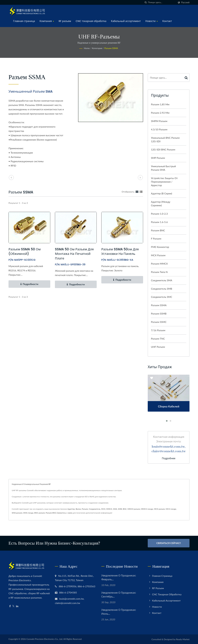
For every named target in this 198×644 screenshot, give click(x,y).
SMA (115, 509)
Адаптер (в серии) (161, 193)
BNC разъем (40, 513)
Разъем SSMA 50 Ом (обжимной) (25, 251)
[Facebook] (10, 606)
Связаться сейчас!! (169, 543)
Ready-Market (183, 639)
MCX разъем (158, 255)
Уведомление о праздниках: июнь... (119, 612)
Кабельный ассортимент (126, 21)
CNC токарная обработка (91, 21)
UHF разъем (158, 347)
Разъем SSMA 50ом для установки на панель (120, 251)
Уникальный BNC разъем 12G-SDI (165, 139)
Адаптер (71, 509)
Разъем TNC (158, 339)
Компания (47, 21)
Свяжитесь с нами (64, 513)
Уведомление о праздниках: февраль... (119, 578)
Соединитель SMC (162, 297)
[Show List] (141, 192)
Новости (152, 21)
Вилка (78, 509)
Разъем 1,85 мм (160, 104)
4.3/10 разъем (159, 129)
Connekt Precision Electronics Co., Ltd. (45, 639)
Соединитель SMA (162, 280)
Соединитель (95, 509)
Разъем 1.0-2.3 (159, 214)
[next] (140, 178)
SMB (120, 509)
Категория (97, 48)
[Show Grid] (137, 192)
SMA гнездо (28, 513)
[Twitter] (13, 606)
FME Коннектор (160, 247)
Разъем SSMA (111, 48)
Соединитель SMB (162, 289)
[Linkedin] (17, 606)
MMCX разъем (134, 509)
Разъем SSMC (159, 322)
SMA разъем (17, 513)
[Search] (162, 2)
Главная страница (24, 21)
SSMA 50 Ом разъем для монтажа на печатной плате (74, 254)
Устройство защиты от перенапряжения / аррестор (164, 182)
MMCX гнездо (147, 509)
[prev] (11, 178)
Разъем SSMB (159, 313)
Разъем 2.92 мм (160, 113)
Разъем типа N (159, 272)
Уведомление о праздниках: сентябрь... (119, 595)
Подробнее (169, 458)
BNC (125, 509)
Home (87, 48)
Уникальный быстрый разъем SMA (163, 168)
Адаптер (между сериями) (161, 203)
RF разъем (65, 21)
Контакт (167, 21)
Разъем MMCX (159, 264)
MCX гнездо (171, 509)
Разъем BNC (158, 230)
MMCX (109, 509)
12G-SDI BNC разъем (163, 149)
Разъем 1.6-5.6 (159, 222)
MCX (103, 509)
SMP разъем (158, 158)
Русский (185, 2)
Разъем (85, 509)
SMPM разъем (159, 121)
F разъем (156, 239)
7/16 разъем (158, 330)
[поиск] (146, 2)
